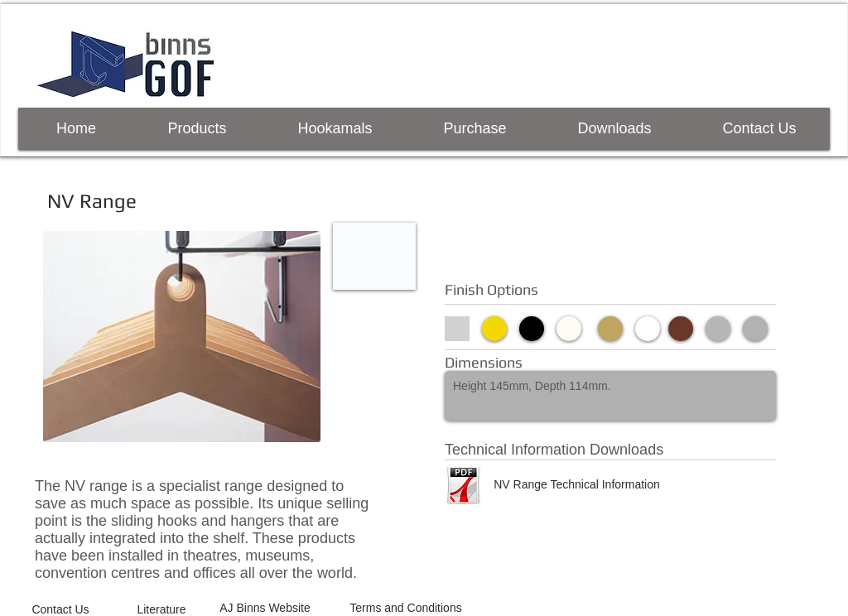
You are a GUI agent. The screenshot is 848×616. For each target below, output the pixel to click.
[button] (374, 256)
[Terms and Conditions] (406, 608)
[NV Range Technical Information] (577, 484)
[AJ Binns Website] (265, 608)
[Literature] (161, 609)
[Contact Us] (60, 609)
